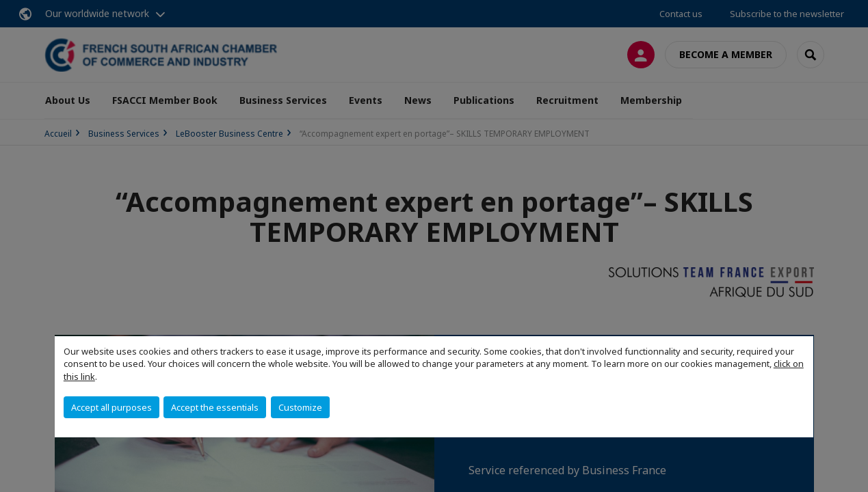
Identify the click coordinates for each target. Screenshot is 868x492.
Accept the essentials (215, 407)
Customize (300, 407)
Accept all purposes (111, 407)
